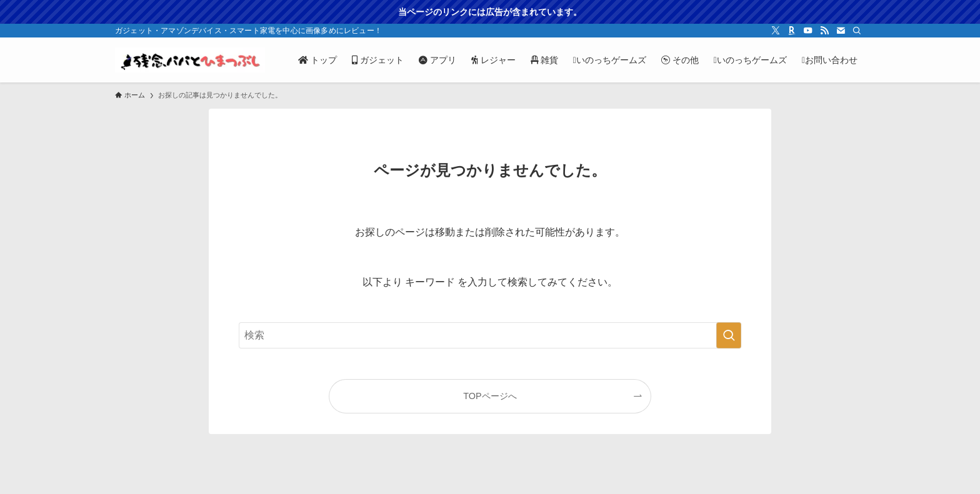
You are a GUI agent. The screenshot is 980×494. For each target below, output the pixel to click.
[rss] (824, 31)
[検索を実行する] (729, 335)
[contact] (841, 31)
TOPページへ (490, 396)
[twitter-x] (776, 31)
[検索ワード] (490, 335)
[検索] (857, 31)
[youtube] (808, 31)
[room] (792, 31)
